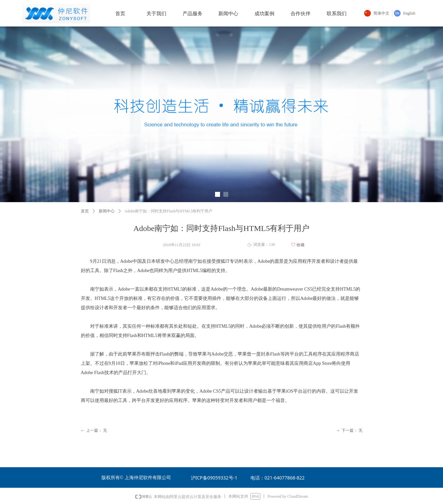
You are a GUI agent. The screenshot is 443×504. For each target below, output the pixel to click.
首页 (85, 211)
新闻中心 (107, 211)
